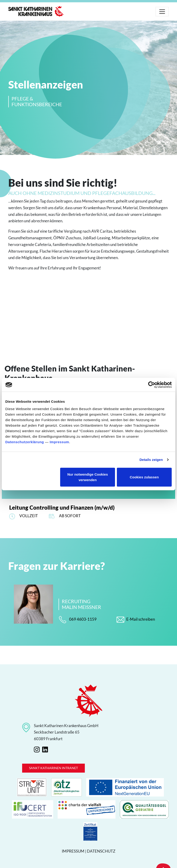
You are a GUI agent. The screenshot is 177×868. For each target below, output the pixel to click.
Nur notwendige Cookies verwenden (88, 477)
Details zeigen (151, 460)
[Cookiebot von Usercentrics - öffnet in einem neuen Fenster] (152, 385)
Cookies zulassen (144, 477)
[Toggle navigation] (162, 12)
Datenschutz (101, 851)
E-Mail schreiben (136, 620)
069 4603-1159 (78, 620)
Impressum (59, 442)
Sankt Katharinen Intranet (53, 768)
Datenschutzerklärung (25, 442)
